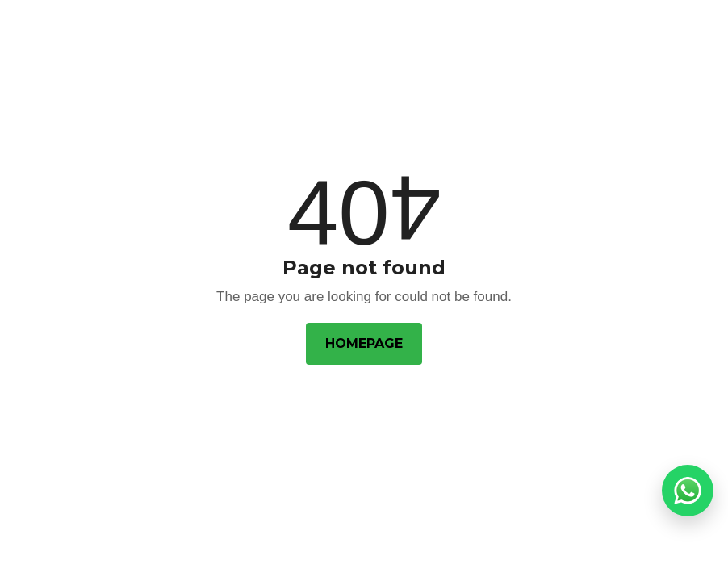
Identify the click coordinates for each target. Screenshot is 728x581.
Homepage (364, 343)
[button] (688, 491)
